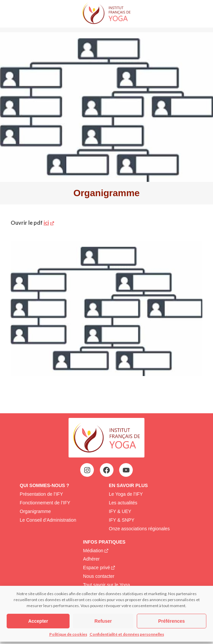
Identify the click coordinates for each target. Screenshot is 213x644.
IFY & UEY (120, 511)
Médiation (93, 551)
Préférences (171, 621)
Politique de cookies (68, 634)
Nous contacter (99, 576)
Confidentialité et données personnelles (127, 634)
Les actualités (123, 503)
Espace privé (97, 568)
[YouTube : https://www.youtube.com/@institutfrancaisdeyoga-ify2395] (126, 470)
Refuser (103, 621)
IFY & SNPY (122, 520)
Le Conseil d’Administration (48, 520)
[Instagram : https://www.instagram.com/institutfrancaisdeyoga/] (87, 470)
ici (46, 223)
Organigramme (35, 511)
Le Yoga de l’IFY (126, 494)
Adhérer (92, 559)
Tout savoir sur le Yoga (107, 585)
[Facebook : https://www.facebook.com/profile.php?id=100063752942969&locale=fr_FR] (106, 470)
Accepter (38, 621)
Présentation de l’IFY (41, 494)
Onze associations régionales (139, 529)
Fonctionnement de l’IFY (45, 503)
